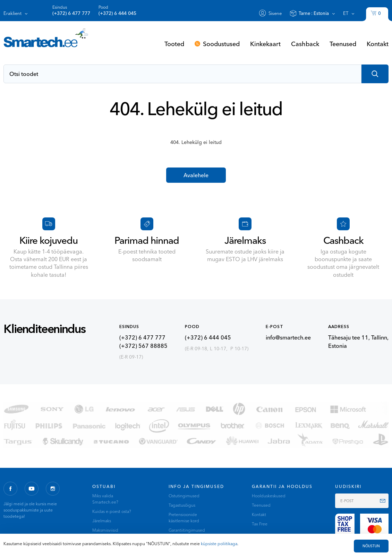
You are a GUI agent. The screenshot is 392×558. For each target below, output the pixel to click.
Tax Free (260, 524)
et (346, 13)
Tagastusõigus (182, 505)
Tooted (174, 44)
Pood (117, 11)
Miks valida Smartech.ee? (105, 499)
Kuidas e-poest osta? (112, 511)
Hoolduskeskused (269, 496)
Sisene (275, 13)
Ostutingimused (184, 496)
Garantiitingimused (187, 530)
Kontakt (378, 44)
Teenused (343, 44)
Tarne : (314, 13)
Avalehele (196, 175)
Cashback (305, 44)
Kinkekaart (265, 44)
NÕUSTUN (371, 546)
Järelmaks (102, 521)
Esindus (71, 11)
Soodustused (221, 44)
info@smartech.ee (288, 337)
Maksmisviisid (105, 530)
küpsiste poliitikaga (219, 544)
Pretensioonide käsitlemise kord (184, 518)
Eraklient (12, 13)
